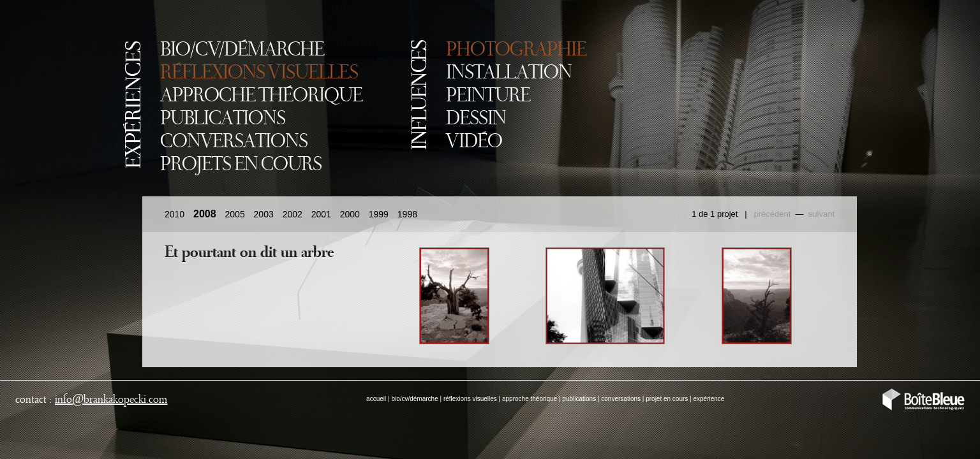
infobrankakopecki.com (111, 400)
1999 (379, 214)
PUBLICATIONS (223, 119)
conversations (621, 399)
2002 (293, 214)
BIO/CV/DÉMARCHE (242, 50)
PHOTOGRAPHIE (516, 50)
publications (579, 399)
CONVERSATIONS (234, 142)
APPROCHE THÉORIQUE (261, 96)
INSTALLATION (509, 73)
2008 (205, 214)
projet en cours (667, 399)
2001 (321, 214)
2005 (235, 214)
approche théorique (530, 399)
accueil (376, 399)
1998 (407, 214)
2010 (174, 214)
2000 (350, 214)
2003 (264, 214)
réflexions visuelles (470, 399)
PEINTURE (488, 96)
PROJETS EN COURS (241, 165)
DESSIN (476, 119)
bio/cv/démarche (414, 399)
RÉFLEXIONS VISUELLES (259, 73)
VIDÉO (474, 142)
